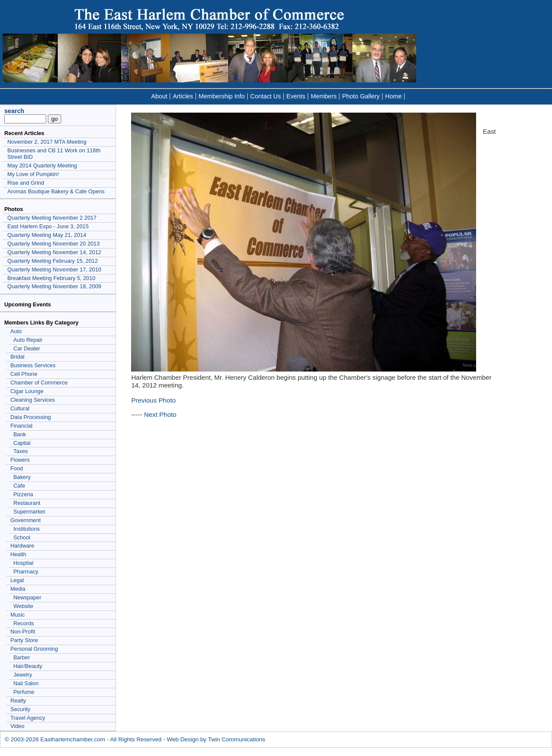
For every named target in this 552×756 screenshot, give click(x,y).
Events (296, 96)
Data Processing (31, 417)
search (14, 111)
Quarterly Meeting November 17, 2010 (54, 269)
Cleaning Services (33, 400)
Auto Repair (28, 340)
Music (17, 615)
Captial (22, 443)
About (159, 96)
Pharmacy (26, 572)
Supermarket (29, 512)
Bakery (22, 477)
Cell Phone (24, 374)
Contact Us (265, 96)
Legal (17, 580)
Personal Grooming (34, 649)
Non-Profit (23, 632)
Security (20, 709)
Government (25, 520)
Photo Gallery (361, 96)
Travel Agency (28, 718)
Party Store (24, 640)
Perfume (24, 692)
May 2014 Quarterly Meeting (42, 165)
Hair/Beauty (28, 666)
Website (23, 606)
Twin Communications (237, 739)
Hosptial (23, 563)
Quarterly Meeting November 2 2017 (52, 218)
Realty (18, 701)
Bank (20, 434)
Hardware (22, 546)
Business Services (33, 365)
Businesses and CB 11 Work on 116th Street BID (54, 154)
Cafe (19, 486)
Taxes (20, 451)
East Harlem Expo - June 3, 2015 (48, 226)
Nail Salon (26, 683)
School (22, 537)
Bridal (17, 357)
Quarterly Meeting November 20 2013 (53, 244)
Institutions (27, 529)
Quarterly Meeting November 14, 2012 (54, 252)
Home (393, 96)
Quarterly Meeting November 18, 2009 (54, 286)
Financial (21, 426)
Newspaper (27, 597)
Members (324, 96)
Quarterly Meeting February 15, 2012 (53, 261)
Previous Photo (153, 400)
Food (17, 468)
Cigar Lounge (27, 391)
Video (17, 726)
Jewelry (23, 675)
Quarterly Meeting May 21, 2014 (47, 235)
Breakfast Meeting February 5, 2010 (51, 278)
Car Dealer (27, 348)
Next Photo (160, 414)
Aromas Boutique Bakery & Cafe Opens (56, 191)
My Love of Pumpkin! (33, 174)
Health (18, 554)
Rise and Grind (26, 183)
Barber (22, 657)
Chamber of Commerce (39, 383)
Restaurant (27, 503)
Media (18, 589)
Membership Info (221, 96)
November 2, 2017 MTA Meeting (47, 142)
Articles (183, 96)
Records (24, 623)
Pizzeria (23, 494)
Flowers (20, 460)
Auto (16, 331)
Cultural (20, 408)
